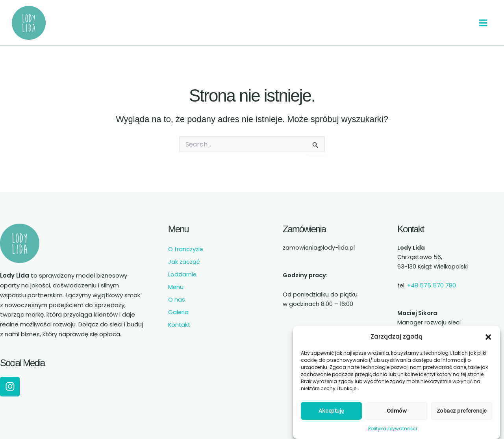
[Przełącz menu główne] (482, 20)
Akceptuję (331, 407)
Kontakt (179, 320)
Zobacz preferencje (462, 407)
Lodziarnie (182, 270)
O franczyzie (186, 245)
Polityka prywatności (393, 425)
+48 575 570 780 (432, 281)
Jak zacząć (184, 257)
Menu (176, 283)
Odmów (397, 407)
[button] (488, 333)
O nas (177, 295)
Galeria (178, 308)
